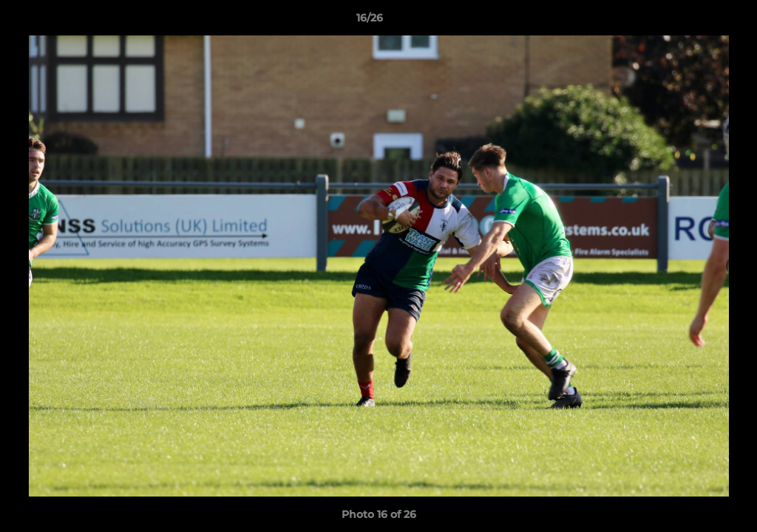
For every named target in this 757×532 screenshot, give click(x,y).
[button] (695, 21)
